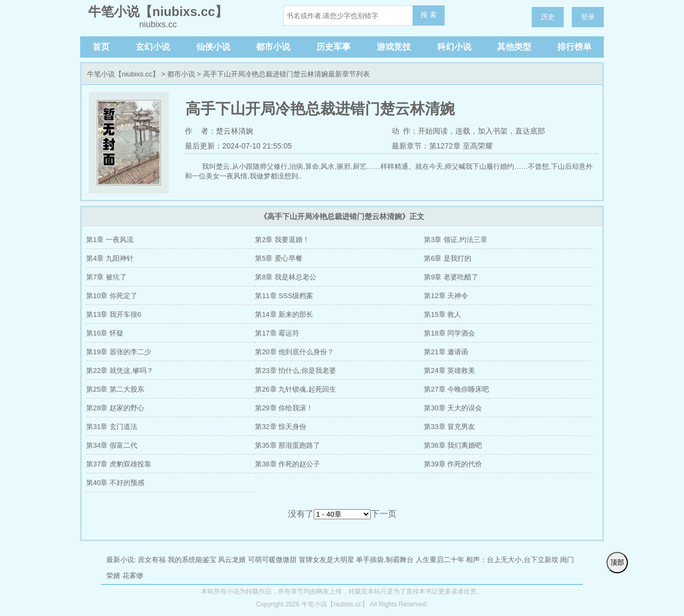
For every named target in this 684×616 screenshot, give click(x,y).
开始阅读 (433, 131)
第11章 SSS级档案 (284, 296)
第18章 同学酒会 (449, 333)
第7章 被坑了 (106, 277)
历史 (548, 17)
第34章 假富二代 (112, 445)
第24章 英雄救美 (449, 371)
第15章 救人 (442, 314)
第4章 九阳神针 (110, 258)
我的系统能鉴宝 (192, 560)
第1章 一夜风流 (110, 240)
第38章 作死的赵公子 (287, 464)
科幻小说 (454, 47)
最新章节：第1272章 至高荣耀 (442, 146)
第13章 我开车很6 (114, 314)
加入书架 (493, 131)
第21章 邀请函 (446, 352)
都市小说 (273, 47)
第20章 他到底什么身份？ (294, 352)
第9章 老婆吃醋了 (451, 277)
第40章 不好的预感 (115, 483)
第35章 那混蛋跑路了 (287, 445)
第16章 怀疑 (105, 333)
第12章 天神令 (446, 296)
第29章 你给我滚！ (284, 408)
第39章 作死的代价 (453, 464)
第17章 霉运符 (277, 333)
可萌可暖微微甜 (272, 560)
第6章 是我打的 (448, 258)
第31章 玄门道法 (112, 427)
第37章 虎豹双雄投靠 (119, 464)
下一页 (384, 514)
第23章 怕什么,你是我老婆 (296, 371)
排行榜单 (574, 47)
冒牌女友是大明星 (327, 560)
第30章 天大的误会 (453, 408)
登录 (588, 17)
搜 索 (429, 15)
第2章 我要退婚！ (282, 240)
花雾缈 (133, 576)
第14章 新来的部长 (284, 314)
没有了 (301, 514)
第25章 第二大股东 (115, 389)
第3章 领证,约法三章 (455, 240)
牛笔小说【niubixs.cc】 (123, 74)
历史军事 (333, 47)
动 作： (405, 131)
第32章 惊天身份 (281, 427)
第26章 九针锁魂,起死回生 (296, 389)
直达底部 (530, 131)
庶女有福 (152, 560)
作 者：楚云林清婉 (219, 131)
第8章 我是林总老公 (286, 277)
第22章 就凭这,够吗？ (120, 371)
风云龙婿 (232, 560)
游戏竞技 (394, 47)
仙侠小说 (213, 47)
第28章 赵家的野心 (115, 408)
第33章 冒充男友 (449, 427)
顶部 (617, 562)
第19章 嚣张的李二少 (119, 352)
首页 (101, 47)
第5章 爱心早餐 (279, 258)
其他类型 (514, 47)
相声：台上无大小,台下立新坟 (512, 560)
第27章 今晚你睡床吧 (456, 389)
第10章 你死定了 (112, 296)
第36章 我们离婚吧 (453, 445)
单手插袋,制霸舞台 (385, 560)
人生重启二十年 (440, 560)
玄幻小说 (153, 47)
